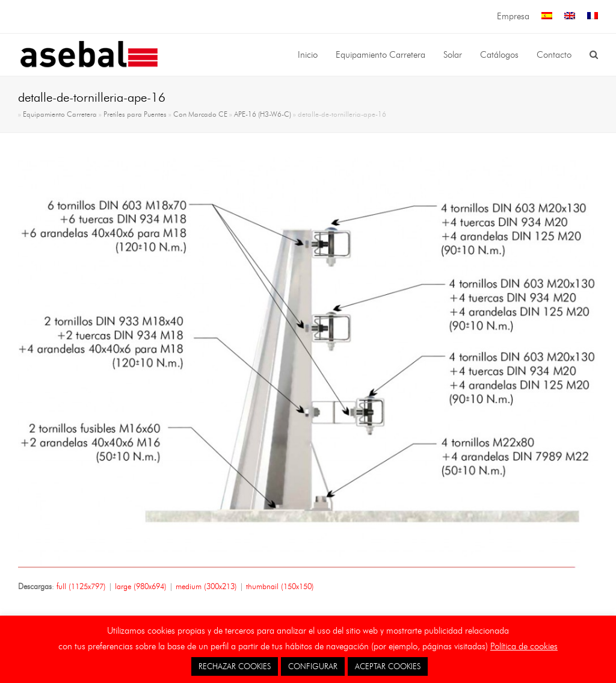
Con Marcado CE (200, 114)
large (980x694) (141, 586)
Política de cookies (524, 646)
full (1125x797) (81, 586)
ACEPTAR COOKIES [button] (388, 666)
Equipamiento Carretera (60, 114)
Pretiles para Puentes (135, 114)
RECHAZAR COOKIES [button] (235, 666)
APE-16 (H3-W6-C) (263, 114)
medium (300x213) (206, 586)
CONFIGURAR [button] (313, 666)
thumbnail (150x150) (280, 586)
